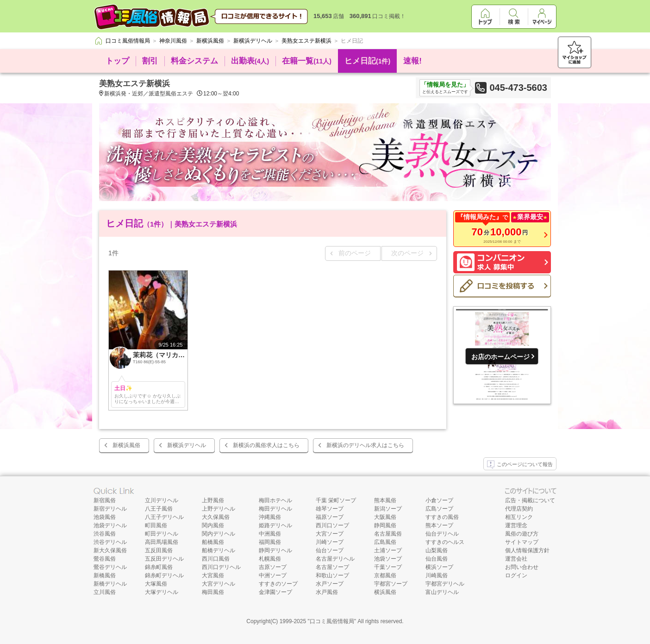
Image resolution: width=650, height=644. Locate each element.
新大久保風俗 (110, 550)
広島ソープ (439, 509)
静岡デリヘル (275, 550)
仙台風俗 (437, 559)
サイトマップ (522, 542)
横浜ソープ (439, 567)
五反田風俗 (159, 550)
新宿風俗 (105, 500)
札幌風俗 (270, 559)
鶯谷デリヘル (110, 567)
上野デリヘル (219, 509)
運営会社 (516, 559)
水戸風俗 (327, 592)
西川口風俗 (216, 559)
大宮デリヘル (219, 584)
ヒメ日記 (367, 61)
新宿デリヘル (110, 509)
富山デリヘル (442, 592)
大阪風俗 (385, 517)
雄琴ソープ (330, 509)
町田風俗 (156, 525)
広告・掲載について (530, 500)
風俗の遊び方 (522, 534)
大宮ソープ (330, 534)
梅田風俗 (213, 592)
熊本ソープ (439, 525)
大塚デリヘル (162, 592)
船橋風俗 (213, 542)
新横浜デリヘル (187, 445)
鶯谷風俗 (105, 559)
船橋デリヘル (219, 550)
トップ (117, 61)
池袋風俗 (105, 517)
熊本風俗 (385, 500)
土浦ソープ (388, 550)
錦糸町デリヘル (164, 575)
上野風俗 (213, 500)
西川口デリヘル (221, 567)
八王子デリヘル (164, 517)
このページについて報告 (520, 465)
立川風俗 (105, 592)
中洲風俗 (270, 534)
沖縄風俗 (270, 517)
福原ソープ (330, 517)
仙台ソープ (330, 550)
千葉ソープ (388, 567)
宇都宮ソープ (391, 584)
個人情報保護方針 (527, 550)
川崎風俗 (437, 575)
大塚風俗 (156, 584)
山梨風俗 (437, 550)
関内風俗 (213, 525)
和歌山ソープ (332, 575)
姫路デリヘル (275, 525)
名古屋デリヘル (335, 559)
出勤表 (250, 61)
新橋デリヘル (110, 584)
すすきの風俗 (442, 517)
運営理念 (516, 525)
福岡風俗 (270, 542)
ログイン (516, 575)
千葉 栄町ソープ (336, 500)
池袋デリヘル (110, 525)
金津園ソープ (275, 592)
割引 (150, 61)
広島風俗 (385, 542)
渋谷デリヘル (110, 542)
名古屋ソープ (332, 567)
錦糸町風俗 (159, 567)
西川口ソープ (332, 525)
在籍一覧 (307, 61)
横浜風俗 (385, 592)
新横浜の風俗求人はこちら (266, 445)
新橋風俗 (105, 575)
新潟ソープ (388, 509)
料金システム (194, 61)
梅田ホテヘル (275, 500)
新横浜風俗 (126, 445)
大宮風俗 (213, 575)
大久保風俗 (216, 517)
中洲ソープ (273, 575)
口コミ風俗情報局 (332, 621)
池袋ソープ (388, 559)
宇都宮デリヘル (445, 584)
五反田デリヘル (164, 559)
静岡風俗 (385, 525)
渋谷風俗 (105, 534)
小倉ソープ (439, 500)
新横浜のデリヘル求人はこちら (365, 445)
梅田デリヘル (275, 509)
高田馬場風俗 (162, 542)
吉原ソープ (273, 567)
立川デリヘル (162, 500)
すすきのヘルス (445, 542)
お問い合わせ (522, 567)
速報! (412, 61)
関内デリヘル (219, 534)
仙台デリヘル (442, 534)
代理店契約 (519, 509)
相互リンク (519, 517)
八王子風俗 (159, 509)
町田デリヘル (162, 534)
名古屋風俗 (388, 534)
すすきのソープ (278, 584)
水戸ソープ (330, 584)
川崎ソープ (330, 542)
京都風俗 (385, 575)
